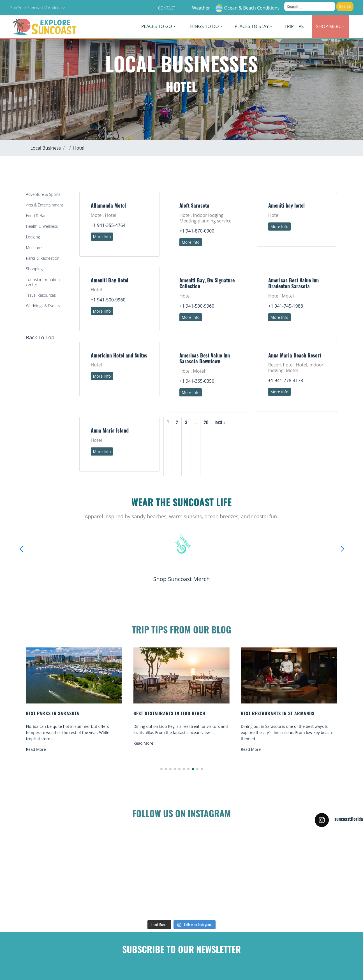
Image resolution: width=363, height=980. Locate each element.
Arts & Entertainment (45, 205)
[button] (161, 769)
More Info (102, 237)
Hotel (79, 148)
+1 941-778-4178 (286, 380)
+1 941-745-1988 (286, 306)
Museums (35, 248)
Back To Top (40, 337)
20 (206, 422)
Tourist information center (43, 282)
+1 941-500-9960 (108, 300)
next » (220, 422)
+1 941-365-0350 (197, 381)
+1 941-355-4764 (108, 225)
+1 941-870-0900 (197, 231)
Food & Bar (36, 216)
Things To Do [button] (203, 26)
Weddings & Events (43, 306)
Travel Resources (41, 295)
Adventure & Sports (43, 194)
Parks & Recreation (43, 258)
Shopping (34, 269)
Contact (167, 8)
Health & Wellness (42, 226)
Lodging (33, 237)
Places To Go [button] (157, 26)
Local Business (46, 148)
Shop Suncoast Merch (181, 579)
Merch (330, 26)
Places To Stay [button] (252, 26)
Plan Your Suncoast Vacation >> (37, 8)
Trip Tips (294, 26)
